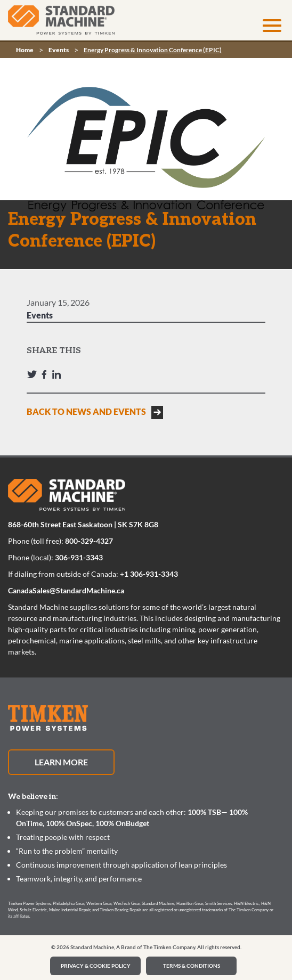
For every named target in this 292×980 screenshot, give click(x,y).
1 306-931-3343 (151, 574)
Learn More (61, 762)
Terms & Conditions (192, 966)
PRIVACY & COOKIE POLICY (96, 966)
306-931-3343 (79, 557)
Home (25, 50)
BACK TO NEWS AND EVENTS (86, 411)
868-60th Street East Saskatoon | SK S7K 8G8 (83, 524)
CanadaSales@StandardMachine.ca (66, 590)
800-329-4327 (89, 541)
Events (59, 50)
